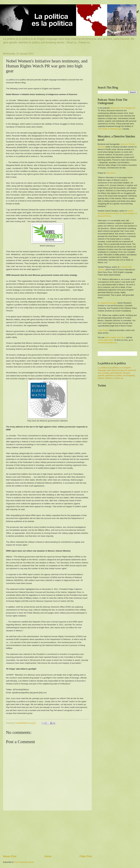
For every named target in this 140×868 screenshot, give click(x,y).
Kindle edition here (106, 340)
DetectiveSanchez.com (107, 343)
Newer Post (10, 856)
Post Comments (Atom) (24, 862)
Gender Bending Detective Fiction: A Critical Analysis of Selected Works (117, 213)
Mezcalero (111, 173)
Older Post (86, 856)
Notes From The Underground (123, 108)
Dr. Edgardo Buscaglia (107, 303)
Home (48, 856)
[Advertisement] (47, 833)
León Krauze (103, 330)
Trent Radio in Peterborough (110, 129)
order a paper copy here (115, 337)
